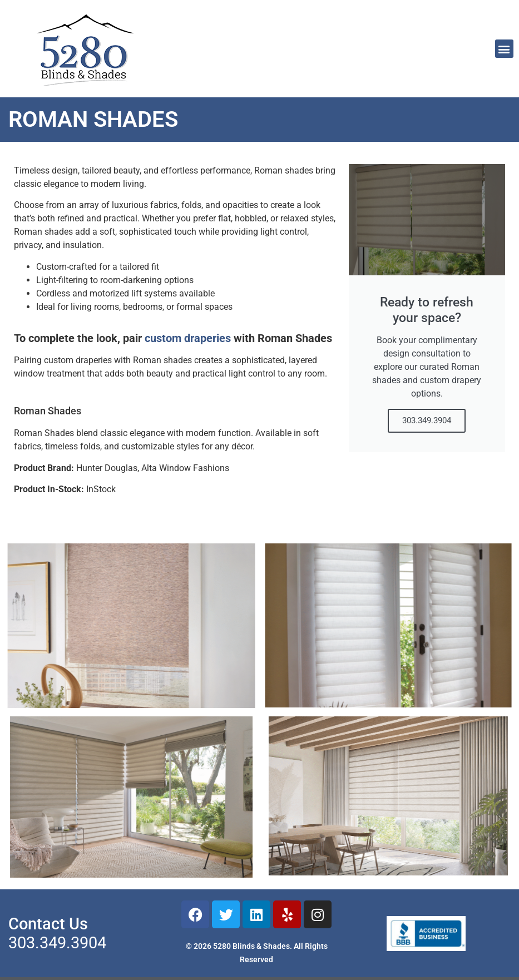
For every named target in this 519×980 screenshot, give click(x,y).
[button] (504, 49)
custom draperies (188, 338)
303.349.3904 (427, 420)
